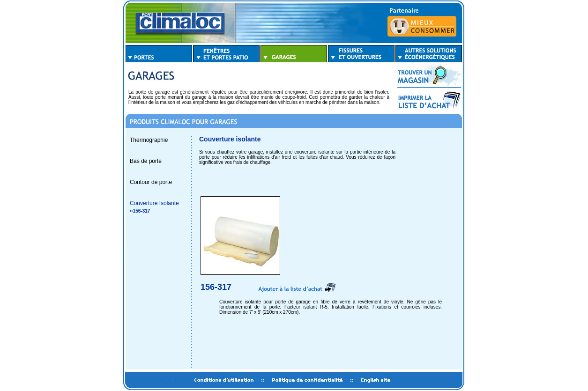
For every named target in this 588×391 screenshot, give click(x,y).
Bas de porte (146, 161)
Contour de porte (151, 182)
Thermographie (149, 140)
